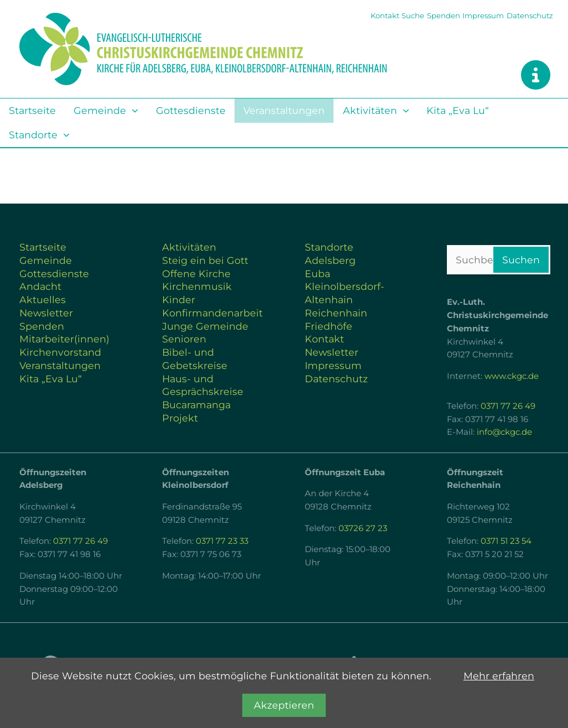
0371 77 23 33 (222, 541)
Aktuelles (43, 300)
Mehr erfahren (499, 676)
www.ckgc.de (512, 376)
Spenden (444, 15)
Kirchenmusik (197, 286)
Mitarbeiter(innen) (64, 339)
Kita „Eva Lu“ (458, 110)
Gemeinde (100, 110)
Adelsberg (330, 260)
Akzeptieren (284, 705)
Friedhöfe (329, 326)
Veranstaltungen (284, 110)
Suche (413, 15)
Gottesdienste (191, 110)
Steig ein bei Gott (205, 260)
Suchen (521, 260)
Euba (317, 274)
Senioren (184, 339)
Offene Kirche (196, 274)
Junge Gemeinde (205, 326)
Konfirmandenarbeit (212, 313)
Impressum (483, 15)
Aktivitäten (370, 110)
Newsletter (46, 313)
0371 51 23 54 (506, 541)
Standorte (33, 135)
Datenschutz (530, 15)
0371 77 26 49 (508, 406)
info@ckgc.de (504, 432)
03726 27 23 (363, 528)
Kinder (179, 300)
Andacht (40, 286)
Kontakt (385, 15)
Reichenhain (336, 313)
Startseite (32, 110)
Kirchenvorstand (60, 352)
